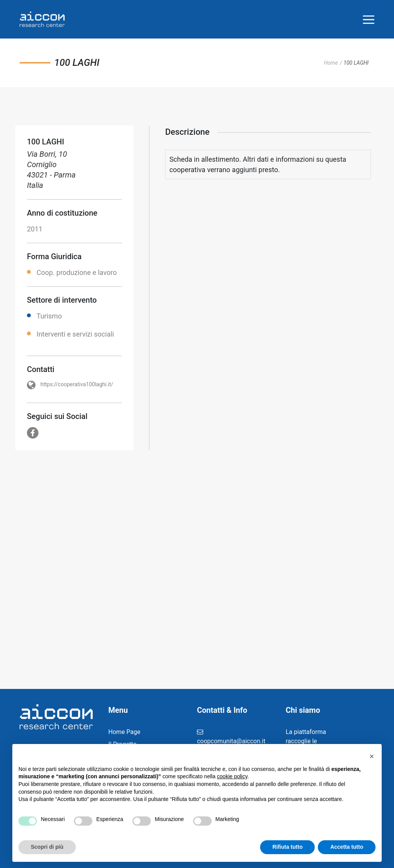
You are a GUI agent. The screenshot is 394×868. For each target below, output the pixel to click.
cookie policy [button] (232, 776)
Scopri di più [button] (47, 847)
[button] (372, 756)
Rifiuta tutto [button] (288, 847)
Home (331, 63)
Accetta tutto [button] (347, 847)
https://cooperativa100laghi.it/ (77, 384)
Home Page (124, 732)
